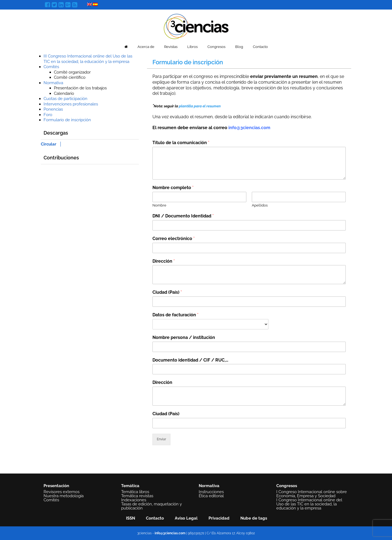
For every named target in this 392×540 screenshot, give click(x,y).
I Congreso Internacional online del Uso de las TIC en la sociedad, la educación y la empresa (309, 504)
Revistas (171, 47)
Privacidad (219, 518)
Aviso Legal (186, 518)
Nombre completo (173, 188)
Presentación (56, 486)
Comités (51, 67)
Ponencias (53, 109)
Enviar (161, 439)
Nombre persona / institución (184, 337)
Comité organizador (72, 72)
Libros (192, 47)
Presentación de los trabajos (80, 88)
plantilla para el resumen (200, 106)
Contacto (260, 47)
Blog (239, 47)
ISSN (131, 518)
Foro (48, 115)
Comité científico (70, 77)
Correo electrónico (174, 239)
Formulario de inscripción (67, 120)
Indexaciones (134, 500)
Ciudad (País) (167, 292)
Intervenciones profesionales (71, 104)
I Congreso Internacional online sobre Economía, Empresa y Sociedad (312, 494)
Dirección (164, 261)
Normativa (53, 83)
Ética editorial (211, 496)
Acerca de (146, 47)
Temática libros (135, 492)
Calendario (64, 93)
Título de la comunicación (181, 143)
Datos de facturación (175, 315)
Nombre (159, 205)
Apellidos (260, 205)
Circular (49, 144)
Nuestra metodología (64, 496)
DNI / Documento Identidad (183, 216)
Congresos (216, 47)
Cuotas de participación (65, 99)
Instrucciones (211, 492)
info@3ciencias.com (249, 128)
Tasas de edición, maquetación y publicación (151, 506)
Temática (130, 486)
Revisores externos (62, 492)
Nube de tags (254, 518)
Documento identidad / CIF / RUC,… (190, 360)
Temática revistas (137, 496)
